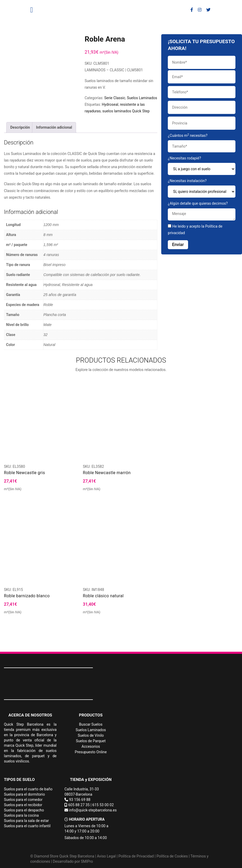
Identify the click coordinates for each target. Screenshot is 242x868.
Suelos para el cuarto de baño (28, 789)
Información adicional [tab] (54, 127)
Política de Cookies (172, 856)
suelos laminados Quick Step (126, 111)
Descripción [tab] (20, 127)
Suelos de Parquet (91, 741)
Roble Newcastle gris (24, 473)
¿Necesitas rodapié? (202, 165)
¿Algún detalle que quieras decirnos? (202, 211)
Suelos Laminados (142, 98)
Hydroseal (110, 104)
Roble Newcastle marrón (107, 473)
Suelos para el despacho (24, 810)
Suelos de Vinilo (91, 735)
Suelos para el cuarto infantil (27, 826)
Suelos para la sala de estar (26, 821)
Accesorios (91, 746)
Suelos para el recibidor (23, 805)
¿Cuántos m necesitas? (202, 143)
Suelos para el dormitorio (24, 794)
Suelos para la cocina (21, 815)
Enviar (178, 245)
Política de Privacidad (136, 856)
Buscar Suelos (91, 724)
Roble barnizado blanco (27, 596)
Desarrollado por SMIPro (73, 861)
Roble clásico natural (103, 596)
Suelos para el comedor (23, 800)
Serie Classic (115, 98)
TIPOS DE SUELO (19, 780)
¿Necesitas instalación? (202, 188)
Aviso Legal (106, 856)
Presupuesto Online (91, 752)
